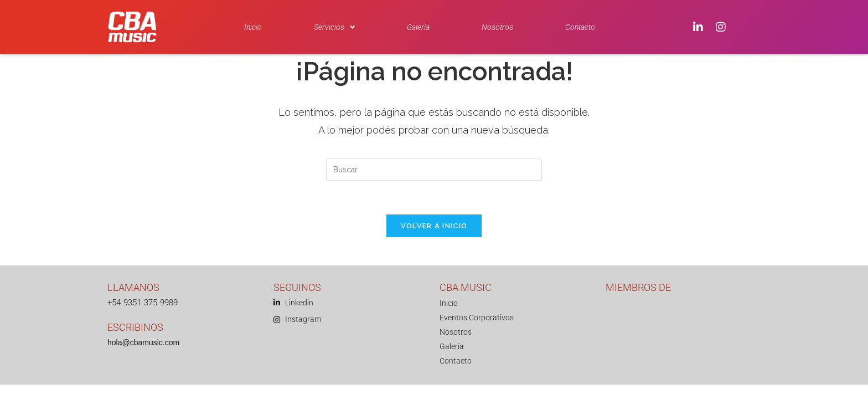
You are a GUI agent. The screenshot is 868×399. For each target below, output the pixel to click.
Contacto (580, 27)
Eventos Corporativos (477, 318)
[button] (334, 27)
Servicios (334, 27)
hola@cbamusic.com (143, 342)
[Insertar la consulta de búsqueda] (434, 170)
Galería (418, 27)
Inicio (253, 27)
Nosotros (497, 27)
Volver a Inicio (434, 226)
